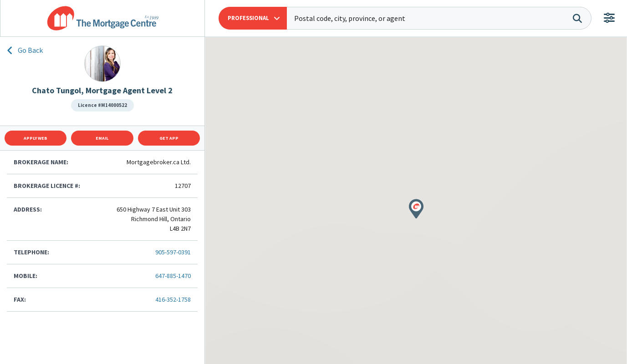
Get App (169, 138)
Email (102, 138)
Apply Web (36, 138)
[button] (253, 18)
